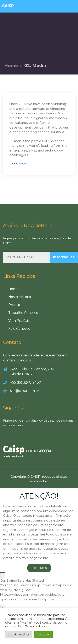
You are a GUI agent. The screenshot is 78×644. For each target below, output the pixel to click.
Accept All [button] (43, 634)
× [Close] (3, 575)
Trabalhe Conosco (23, 313)
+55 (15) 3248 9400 (26, 382)
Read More (18, 164)
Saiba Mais (39, 568)
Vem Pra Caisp (20, 321)
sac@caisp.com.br (25, 391)
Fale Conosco (19, 329)
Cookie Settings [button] (19, 634)
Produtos (16, 305)
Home (11, 66)
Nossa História (20, 297)
